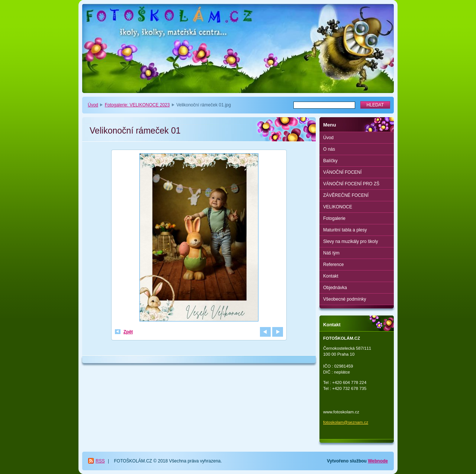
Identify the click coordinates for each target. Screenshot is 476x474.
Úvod (93, 105)
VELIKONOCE (338, 207)
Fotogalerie (334, 218)
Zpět (128, 332)
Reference (333, 265)
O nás (329, 149)
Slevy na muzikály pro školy (350, 241)
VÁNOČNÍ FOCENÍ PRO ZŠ (351, 184)
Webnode (378, 461)
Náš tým (331, 253)
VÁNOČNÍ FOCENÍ (342, 172)
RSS (100, 461)
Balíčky (330, 161)
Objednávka (335, 288)
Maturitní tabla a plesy (345, 230)
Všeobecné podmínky (345, 299)
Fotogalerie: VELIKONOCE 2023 (137, 105)
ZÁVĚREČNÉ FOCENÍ (346, 195)
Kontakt (331, 276)
